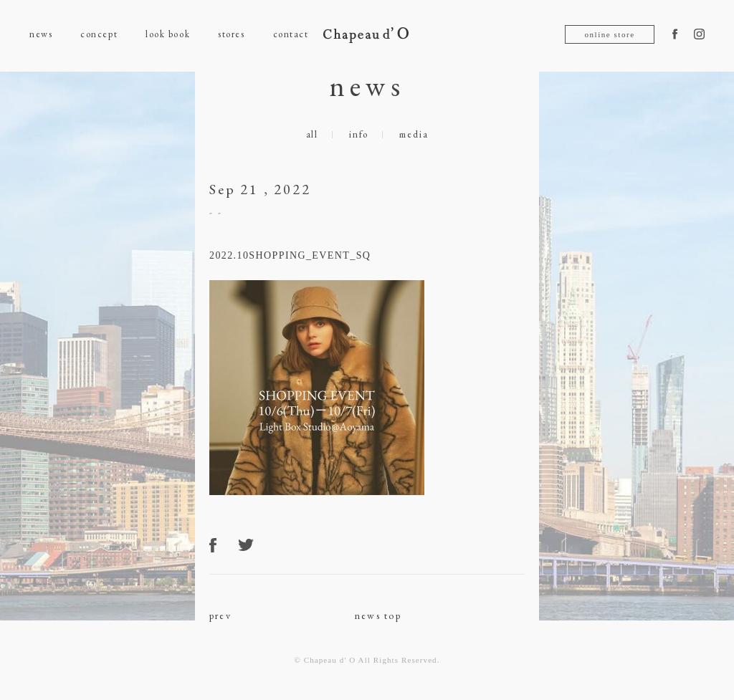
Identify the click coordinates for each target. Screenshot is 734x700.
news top (378, 615)
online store (609, 34)
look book (168, 34)
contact (291, 34)
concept (99, 34)
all (312, 134)
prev (220, 615)
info (359, 134)
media (414, 134)
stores (231, 34)
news (41, 34)
